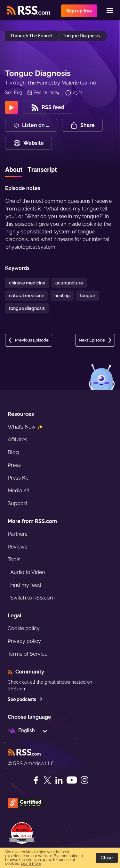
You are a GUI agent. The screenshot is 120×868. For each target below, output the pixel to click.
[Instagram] (84, 780)
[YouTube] (72, 780)
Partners (18, 534)
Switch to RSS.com (32, 598)
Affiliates (17, 440)
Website (28, 143)
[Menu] (110, 11)
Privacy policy (24, 641)
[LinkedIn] (59, 780)
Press (14, 465)
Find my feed (26, 585)
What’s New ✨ (25, 427)
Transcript (42, 170)
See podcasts (25, 699)
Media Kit (18, 491)
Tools (14, 559)
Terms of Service (28, 654)
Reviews (17, 547)
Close (107, 858)
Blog (13, 452)
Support (17, 503)
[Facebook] (36, 780)
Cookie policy (24, 628)
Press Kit (18, 478)
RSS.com (17, 689)
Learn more (31, 864)
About (14, 170)
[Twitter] (47, 780)
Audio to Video (28, 572)
